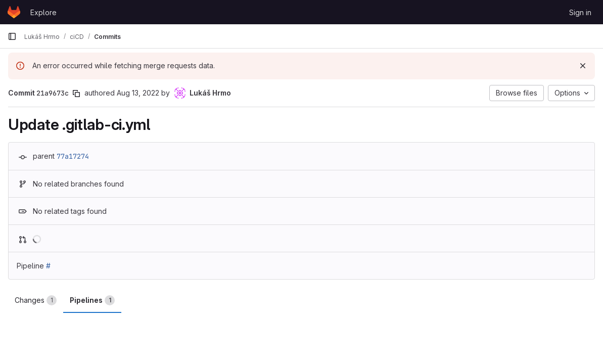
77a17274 (73, 156)
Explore (43, 12)
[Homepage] (14, 12)
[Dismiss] (583, 66)
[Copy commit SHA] (76, 94)
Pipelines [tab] (92, 300)
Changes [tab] (36, 300)
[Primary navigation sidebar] (12, 36)
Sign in (580, 12)
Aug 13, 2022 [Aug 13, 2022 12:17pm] (138, 93)
